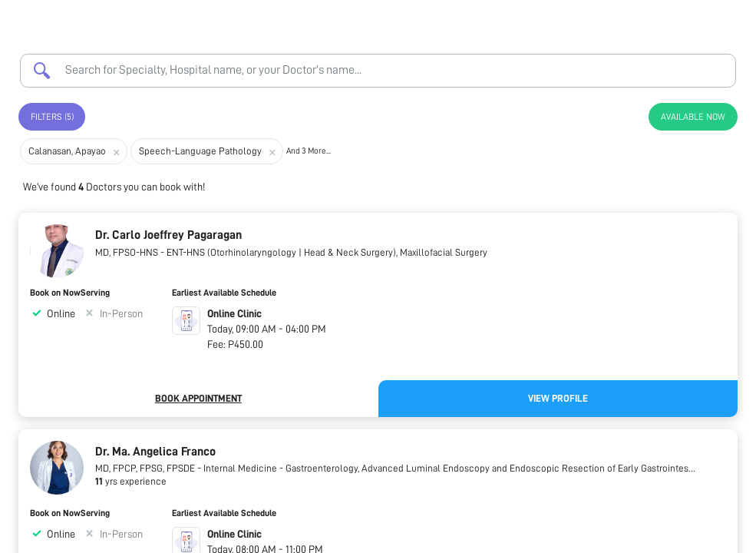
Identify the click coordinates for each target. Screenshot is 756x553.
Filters (52, 117)
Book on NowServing (70, 293)
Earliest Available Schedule (224, 293)
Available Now (693, 117)
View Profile (558, 398)
